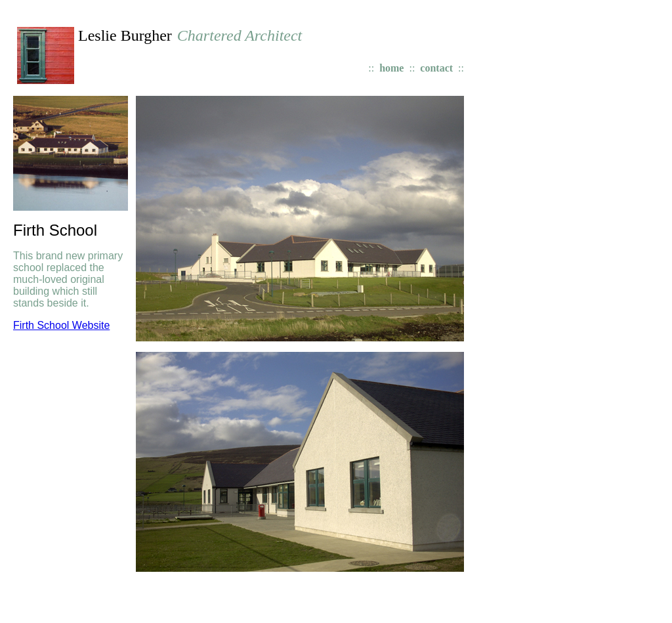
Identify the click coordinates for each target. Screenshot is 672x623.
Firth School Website (61, 325)
